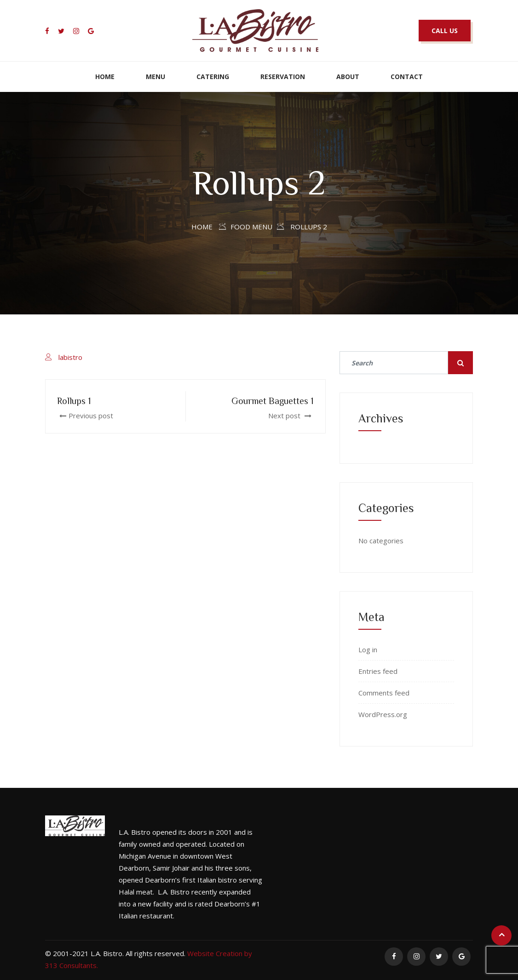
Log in (368, 650)
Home (105, 77)
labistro (70, 357)
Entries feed (378, 671)
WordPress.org (383, 714)
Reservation (283, 77)
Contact (407, 77)
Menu (155, 77)
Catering (213, 77)
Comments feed (384, 693)
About (348, 77)
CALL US (445, 31)
